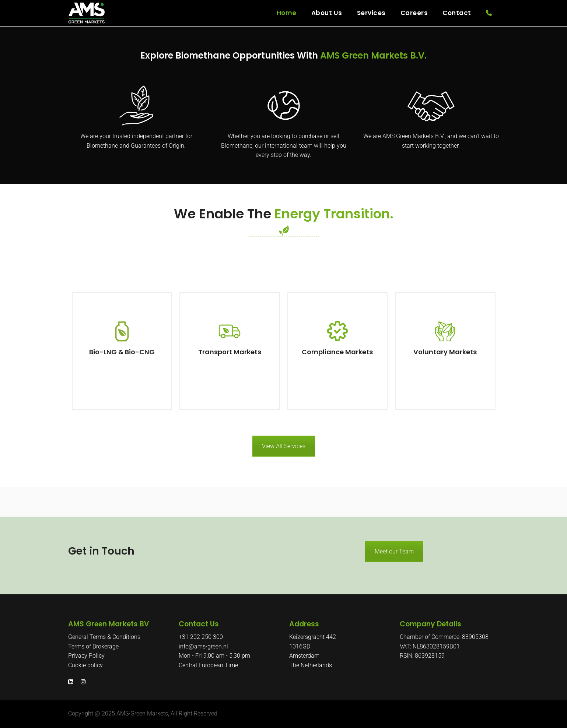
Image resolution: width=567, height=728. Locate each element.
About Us (327, 13)
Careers (414, 13)
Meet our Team (394, 551)
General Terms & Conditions (104, 637)
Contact (457, 13)
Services (371, 13)
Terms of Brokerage (93, 646)
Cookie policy (85, 665)
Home (287, 13)
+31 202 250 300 (201, 637)
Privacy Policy (86, 656)
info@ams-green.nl (203, 646)
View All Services (284, 446)
